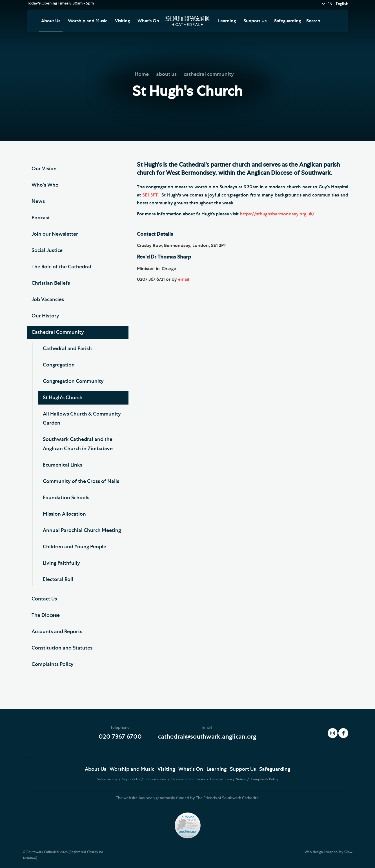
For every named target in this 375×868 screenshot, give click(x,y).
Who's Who (45, 185)
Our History (45, 316)
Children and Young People (75, 547)
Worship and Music (88, 21)
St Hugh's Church (63, 398)
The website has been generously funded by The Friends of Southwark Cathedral (188, 798)
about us (166, 74)
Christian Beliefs (51, 283)
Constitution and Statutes (62, 648)
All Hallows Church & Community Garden (82, 419)
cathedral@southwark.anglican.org (207, 737)
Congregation (59, 365)
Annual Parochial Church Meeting (82, 531)
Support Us (255, 21)
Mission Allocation (64, 514)
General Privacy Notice (228, 779)
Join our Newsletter (55, 234)
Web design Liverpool (321, 852)
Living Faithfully (61, 563)
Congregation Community (73, 381)
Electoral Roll (58, 580)
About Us (51, 21)
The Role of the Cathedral (61, 267)
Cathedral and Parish (67, 349)
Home (142, 74)
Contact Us (44, 599)
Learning (227, 21)
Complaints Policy (53, 664)
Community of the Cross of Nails (81, 482)
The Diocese (46, 615)
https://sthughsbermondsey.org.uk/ (277, 214)
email (184, 279)
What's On (148, 21)
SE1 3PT (150, 195)
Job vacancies (156, 779)
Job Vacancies (48, 300)
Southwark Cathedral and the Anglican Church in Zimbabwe (78, 444)
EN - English (338, 4)
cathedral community (209, 74)
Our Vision (44, 169)
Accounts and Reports (57, 632)
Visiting (122, 21)
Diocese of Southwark (189, 779)
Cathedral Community (58, 332)
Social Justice (47, 251)
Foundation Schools (66, 498)
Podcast (41, 218)
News (38, 202)
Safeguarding (288, 21)
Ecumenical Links (63, 465)
